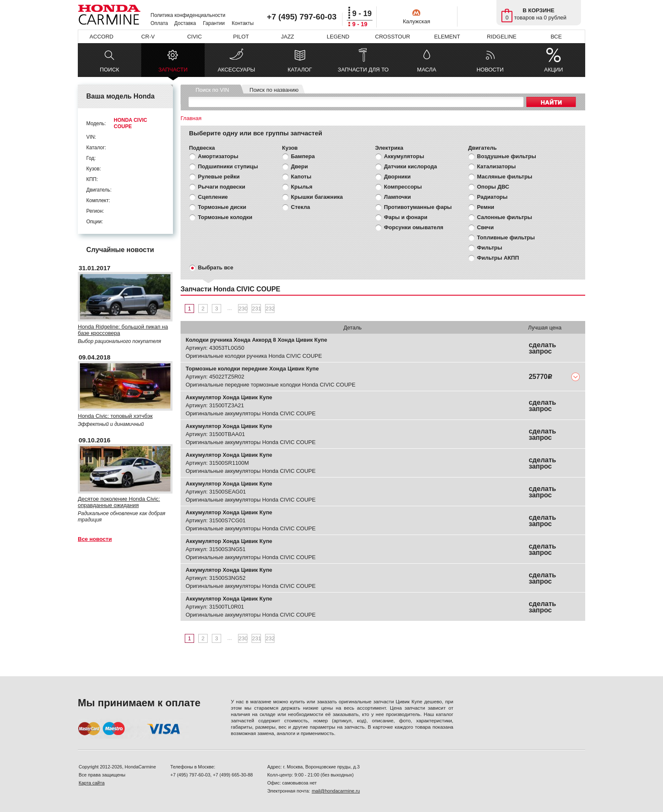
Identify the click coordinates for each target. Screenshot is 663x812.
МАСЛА (426, 70)
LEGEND (338, 37)
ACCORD (101, 37)
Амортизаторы (218, 156)
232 (270, 309)
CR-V (148, 37)
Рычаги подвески (222, 187)
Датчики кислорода (410, 166)
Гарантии (214, 23)
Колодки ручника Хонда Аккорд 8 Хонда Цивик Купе (256, 340)
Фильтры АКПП (498, 258)
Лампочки (397, 197)
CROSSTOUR (393, 37)
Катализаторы (496, 166)
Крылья (302, 187)
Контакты (243, 23)
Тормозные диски (222, 207)
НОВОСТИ (490, 70)
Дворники (397, 177)
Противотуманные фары (418, 207)
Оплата (159, 23)
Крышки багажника (317, 197)
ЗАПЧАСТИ (173, 72)
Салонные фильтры (504, 217)
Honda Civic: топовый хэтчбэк (115, 416)
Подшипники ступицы (228, 166)
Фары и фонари (406, 217)
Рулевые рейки (219, 177)
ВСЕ (556, 37)
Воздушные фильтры (507, 156)
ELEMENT (447, 37)
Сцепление (213, 197)
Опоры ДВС (493, 187)
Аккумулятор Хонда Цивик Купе (229, 397)
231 (256, 309)
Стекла (300, 207)
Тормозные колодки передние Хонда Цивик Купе (252, 369)
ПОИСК (110, 70)
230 (243, 309)
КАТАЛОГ (300, 70)
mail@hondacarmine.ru (336, 791)
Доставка (185, 23)
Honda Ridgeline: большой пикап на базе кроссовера (123, 330)
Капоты (301, 177)
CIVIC (195, 37)
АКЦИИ (554, 70)
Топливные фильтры (506, 237)
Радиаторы (492, 197)
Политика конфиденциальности (188, 15)
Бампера (303, 156)
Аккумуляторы (404, 156)
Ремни (486, 207)
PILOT (241, 37)
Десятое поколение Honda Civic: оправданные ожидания (119, 502)
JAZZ (287, 37)
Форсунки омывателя (414, 227)
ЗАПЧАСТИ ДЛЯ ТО (363, 70)
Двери (299, 166)
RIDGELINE (501, 37)
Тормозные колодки (225, 217)
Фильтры (490, 248)
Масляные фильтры (505, 177)
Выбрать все (216, 267)
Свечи (485, 227)
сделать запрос (542, 348)
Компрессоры (403, 187)
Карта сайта (92, 783)
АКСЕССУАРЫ (237, 70)
